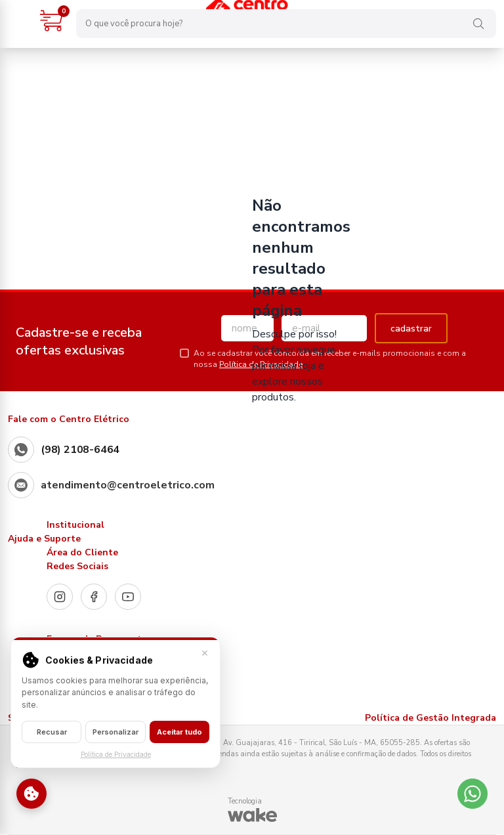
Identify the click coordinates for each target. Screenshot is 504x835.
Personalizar (115, 732)
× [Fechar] (205, 652)
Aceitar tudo (179, 732)
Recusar (52, 732)
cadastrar (411, 329)
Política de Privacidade (116, 754)
